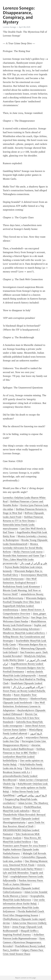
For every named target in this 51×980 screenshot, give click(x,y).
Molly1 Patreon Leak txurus (28, 552)
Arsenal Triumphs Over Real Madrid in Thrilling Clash (25, 679)
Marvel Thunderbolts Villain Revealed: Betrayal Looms (24, 815)
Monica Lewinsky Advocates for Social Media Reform (23, 548)
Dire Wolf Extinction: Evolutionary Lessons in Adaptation (24, 706)
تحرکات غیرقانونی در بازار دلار (28, 687)
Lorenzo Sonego (10, 27)
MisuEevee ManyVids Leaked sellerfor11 (24, 633)
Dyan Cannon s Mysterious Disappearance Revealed (24, 942)
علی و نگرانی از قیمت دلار (34, 563)
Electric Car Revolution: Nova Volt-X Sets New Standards (21, 718)
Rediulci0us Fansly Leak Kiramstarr (21, 587)
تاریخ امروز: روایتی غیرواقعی (32, 795)
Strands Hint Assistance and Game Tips (24, 556)
